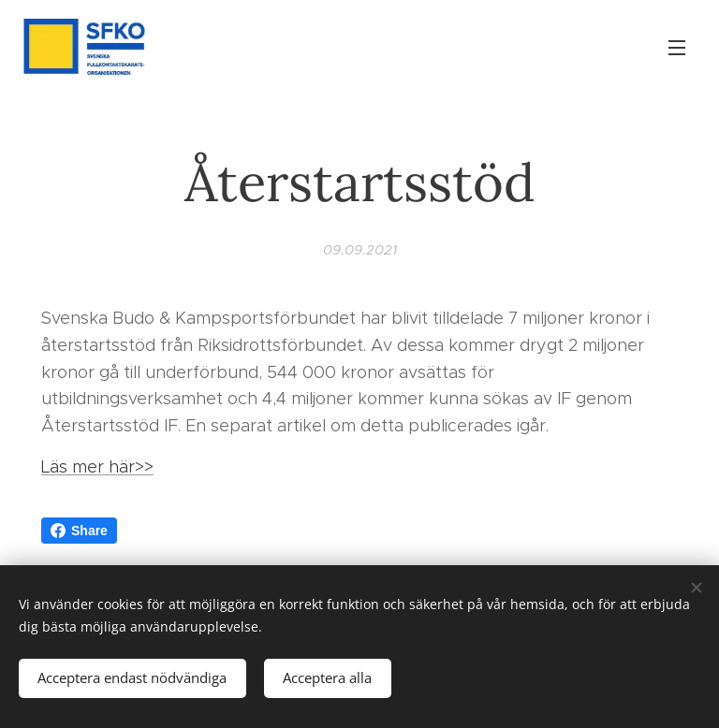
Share (79, 531)
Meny (677, 48)
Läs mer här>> (97, 467)
